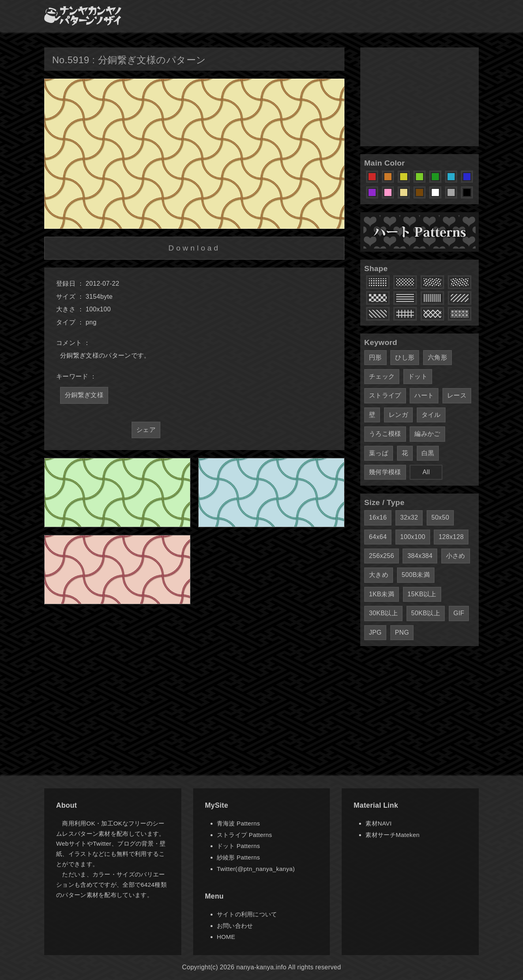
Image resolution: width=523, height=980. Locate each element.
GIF (459, 613)
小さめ (456, 556)
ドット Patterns (238, 846)
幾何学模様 (385, 472)
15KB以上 (422, 594)
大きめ (379, 575)
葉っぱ (379, 453)
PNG (402, 632)
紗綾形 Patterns (238, 857)
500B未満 (416, 575)
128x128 (451, 537)
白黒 (428, 453)
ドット (418, 376)
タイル (431, 415)
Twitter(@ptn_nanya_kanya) (256, 869)
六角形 (437, 357)
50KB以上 (426, 613)
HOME (226, 937)
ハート (424, 395)
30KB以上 (383, 613)
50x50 (440, 517)
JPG (375, 632)
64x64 (378, 537)
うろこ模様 (385, 434)
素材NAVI (378, 823)
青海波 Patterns (238, 823)
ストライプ (385, 395)
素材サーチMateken (392, 835)
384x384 (420, 556)
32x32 (409, 517)
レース (457, 395)
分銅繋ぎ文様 (84, 395)
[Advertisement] (420, 97)
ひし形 (405, 357)
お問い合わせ (235, 926)
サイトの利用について (247, 914)
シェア (146, 430)
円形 (375, 357)
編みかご (427, 434)
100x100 (413, 537)
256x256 (382, 556)
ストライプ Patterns (245, 835)
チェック (382, 376)
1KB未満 (382, 594)
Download (194, 248)
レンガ (398, 415)
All (426, 472)
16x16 (378, 517)
